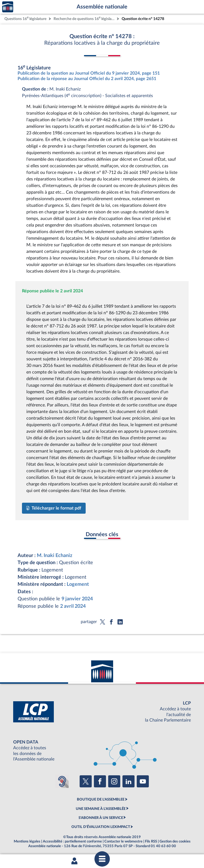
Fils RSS (151, 841)
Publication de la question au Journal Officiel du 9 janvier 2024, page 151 (89, 73)
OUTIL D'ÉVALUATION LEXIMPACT (101, 827)
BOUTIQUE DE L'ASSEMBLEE (101, 799)
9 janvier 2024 (77, 599)
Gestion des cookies (175, 841)
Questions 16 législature (25, 18)
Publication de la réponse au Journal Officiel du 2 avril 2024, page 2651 (87, 79)
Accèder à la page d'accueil (8, 7)
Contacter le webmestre (123, 841)
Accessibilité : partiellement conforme (72, 841)
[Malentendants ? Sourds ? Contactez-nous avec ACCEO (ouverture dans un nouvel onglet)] (62, 781)
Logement (78, 584)
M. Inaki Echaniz (55, 555)
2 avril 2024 (73, 606)
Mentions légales (27, 841)
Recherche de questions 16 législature (85, 18)
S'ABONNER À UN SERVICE (101, 818)
